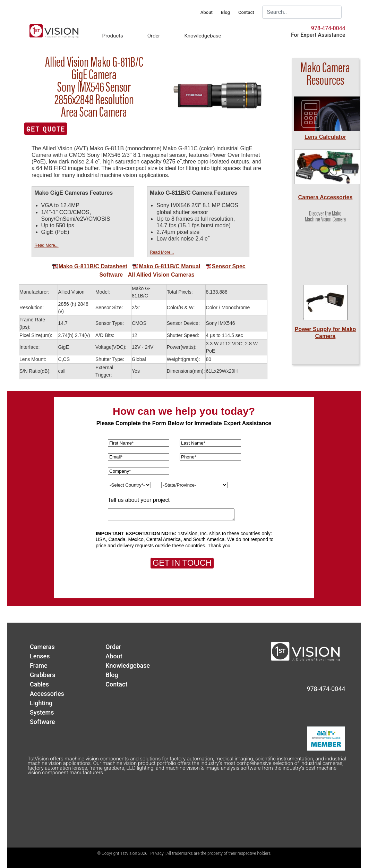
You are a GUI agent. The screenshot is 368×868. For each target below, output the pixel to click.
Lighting (41, 703)
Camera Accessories (325, 197)
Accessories (47, 694)
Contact (246, 12)
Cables (39, 684)
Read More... (46, 245)
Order (154, 36)
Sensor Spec (225, 266)
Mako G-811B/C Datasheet (90, 266)
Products (112, 36)
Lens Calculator (325, 137)
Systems (42, 712)
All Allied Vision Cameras (161, 275)
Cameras (42, 647)
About (207, 12)
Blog (225, 12)
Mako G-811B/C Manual (166, 266)
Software (111, 275)
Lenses (40, 656)
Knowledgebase (203, 36)
